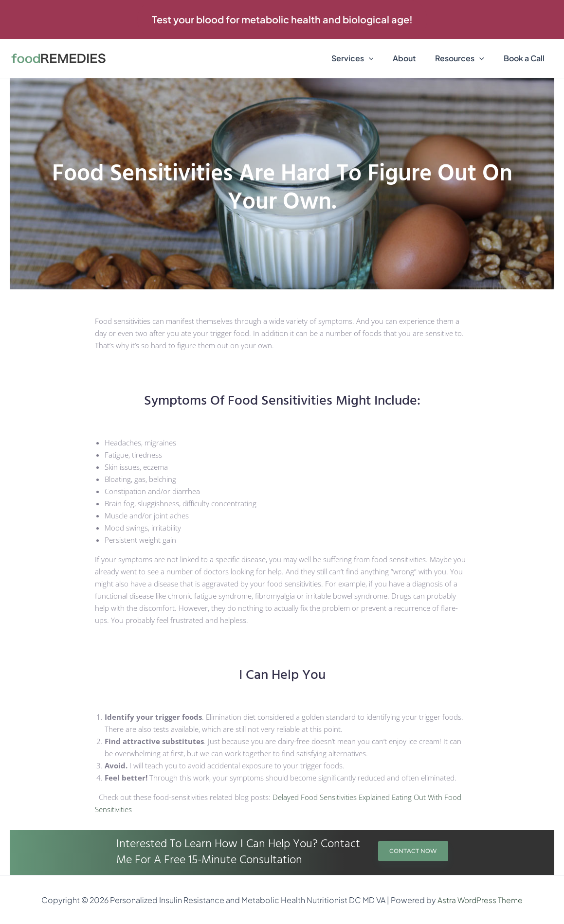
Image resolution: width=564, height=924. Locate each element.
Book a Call (526, 58)
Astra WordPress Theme (480, 900)
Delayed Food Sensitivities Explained (331, 797)
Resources (465, 58)
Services (366, 58)
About (414, 58)
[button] (282, 19)
